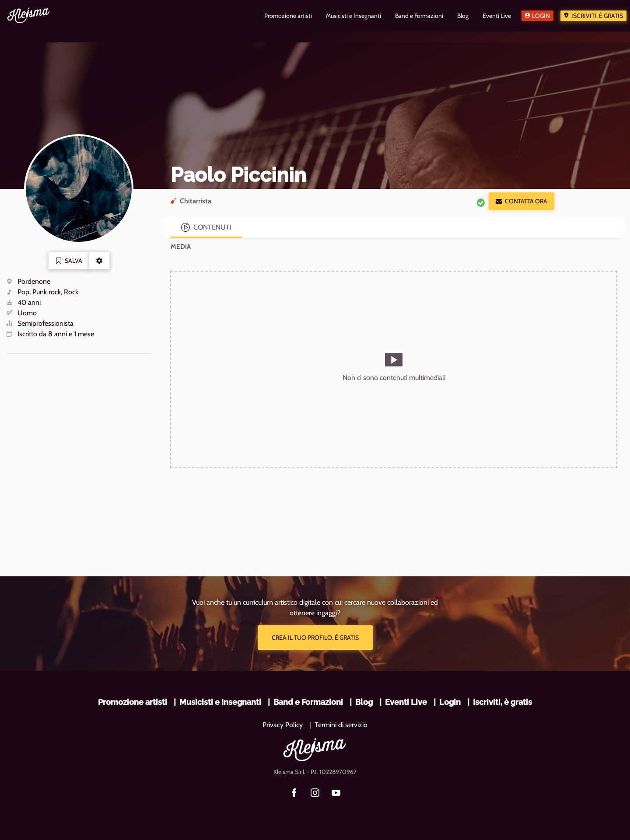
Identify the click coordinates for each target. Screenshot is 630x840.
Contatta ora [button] (521, 201)
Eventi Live (406, 702)
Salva (69, 261)
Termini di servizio (341, 725)
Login (541, 16)
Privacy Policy (283, 725)
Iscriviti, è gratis (597, 16)
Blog (364, 702)
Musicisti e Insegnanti (220, 702)
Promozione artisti (133, 702)
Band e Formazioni (308, 702)
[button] (99, 261)
